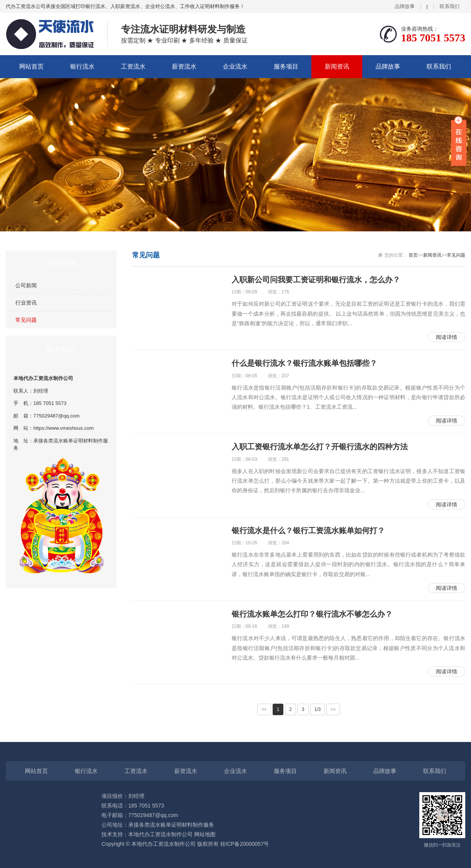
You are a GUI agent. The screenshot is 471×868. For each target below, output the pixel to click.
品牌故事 (405, 6)
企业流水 (235, 66)
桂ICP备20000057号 (245, 844)
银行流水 (82, 66)
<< (264, 709)
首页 (413, 255)
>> (333, 709)
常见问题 (26, 320)
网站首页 (31, 66)
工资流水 (133, 66)
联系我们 (450, 6)
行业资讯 (26, 303)
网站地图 (205, 834)
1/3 (318, 709)
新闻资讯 (337, 66)
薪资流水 (184, 66)
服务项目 (286, 66)
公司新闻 (26, 285)
